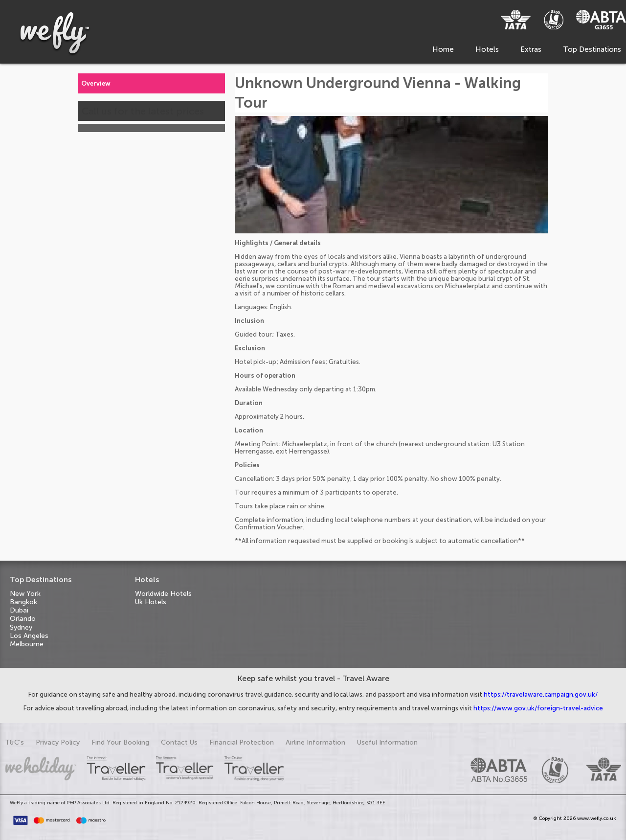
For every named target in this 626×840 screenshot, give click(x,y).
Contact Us (179, 742)
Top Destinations (592, 49)
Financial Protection (242, 742)
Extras (531, 49)
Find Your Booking (120, 742)
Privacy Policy (58, 742)
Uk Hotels (151, 602)
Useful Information (387, 742)
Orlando (23, 619)
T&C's (14, 742)
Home (443, 49)
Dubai (19, 610)
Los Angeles (29, 636)
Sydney (21, 627)
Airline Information (315, 742)
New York (25, 594)
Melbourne (27, 644)
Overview (96, 83)
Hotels (487, 49)
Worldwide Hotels (163, 594)
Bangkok (23, 602)
